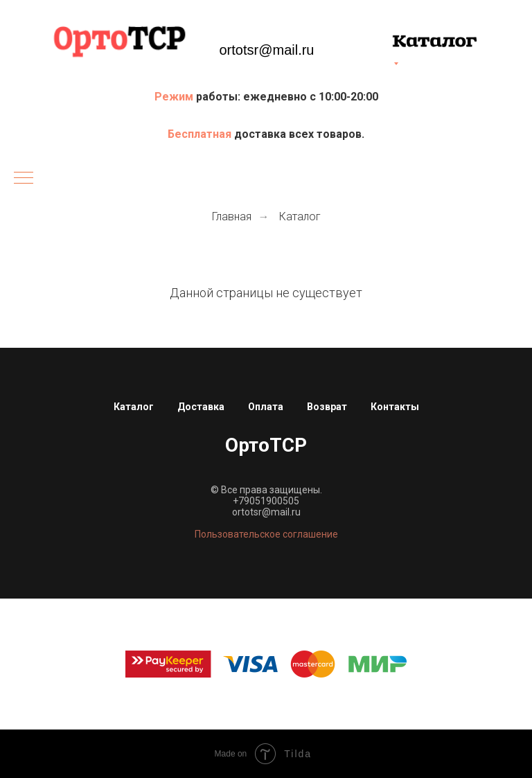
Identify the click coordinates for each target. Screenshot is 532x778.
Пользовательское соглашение (266, 534)
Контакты (395, 407)
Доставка (201, 407)
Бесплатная (201, 134)
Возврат (327, 407)
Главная (232, 216)
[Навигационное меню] (24, 179)
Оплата (266, 407)
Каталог (300, 216)
